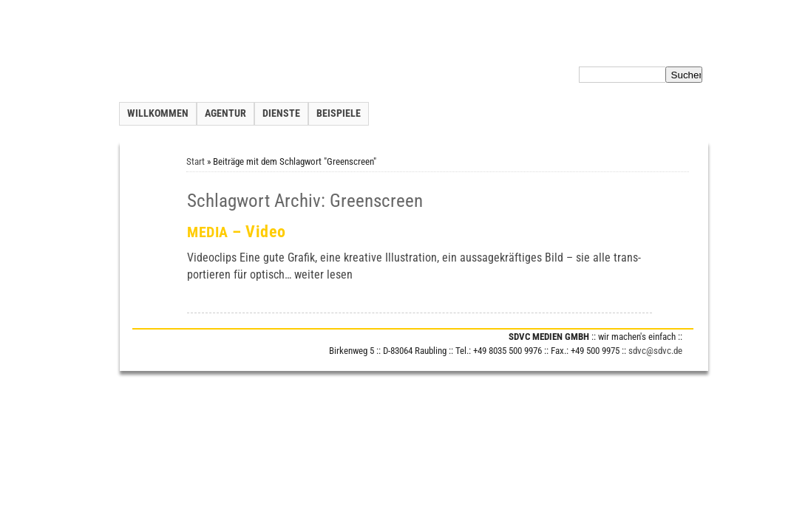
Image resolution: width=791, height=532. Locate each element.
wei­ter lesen (323, 274)
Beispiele (339, 113)
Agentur (225, 113)
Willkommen (158, 113)
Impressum (685, 47)
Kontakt (506, 47)
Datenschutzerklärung (608, 47)
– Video (236, 232)
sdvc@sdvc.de (655, 351)
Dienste (281, 113)
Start (196, 161)
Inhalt (542, 47)
